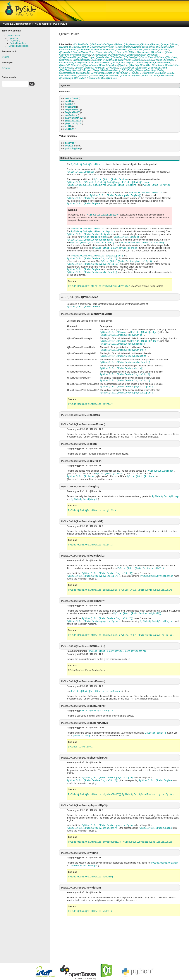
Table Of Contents (11, 31)
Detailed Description (19, 46)
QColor (5, 57)
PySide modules (42, 24)
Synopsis (13, 38)
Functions (15, 41)
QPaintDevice (14, 36)
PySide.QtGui (60, 24)
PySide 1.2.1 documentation (17, 24)
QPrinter (6, 68)
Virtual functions (18, 43)
